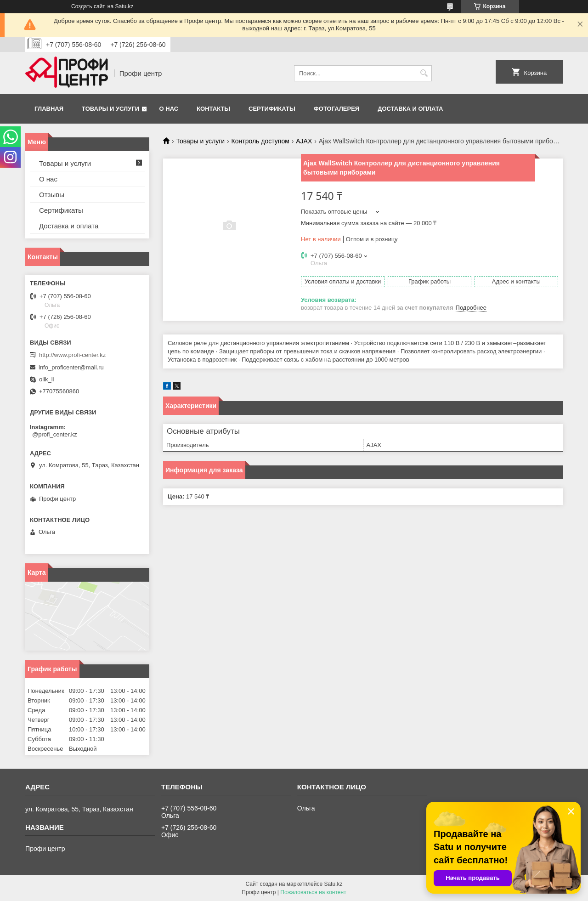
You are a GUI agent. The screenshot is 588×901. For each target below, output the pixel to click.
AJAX (304, 141)
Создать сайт (88, 6)
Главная (49, 109)
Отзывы (52, 195)
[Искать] (424, 73)
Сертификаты (272, 109)
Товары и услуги (110, 109)
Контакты (213, 109)
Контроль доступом (260, 141)
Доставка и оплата (410, 109)
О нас (169, 109)
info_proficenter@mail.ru (71, 367)
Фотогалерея (337, 109)
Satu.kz (333, 884)
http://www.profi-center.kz (72, 355)
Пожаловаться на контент (313, 892)
